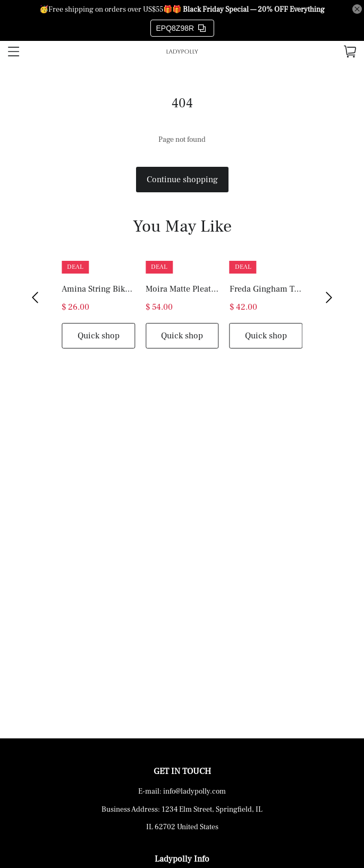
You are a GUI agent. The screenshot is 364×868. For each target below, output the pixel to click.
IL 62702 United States (182, 827)
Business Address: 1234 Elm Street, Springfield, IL (182, 810)
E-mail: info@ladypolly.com (182, 792)
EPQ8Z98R (181, 28)
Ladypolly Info (182, 859)
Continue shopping (182, 180)
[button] (35, 297)
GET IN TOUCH (182, 771)
